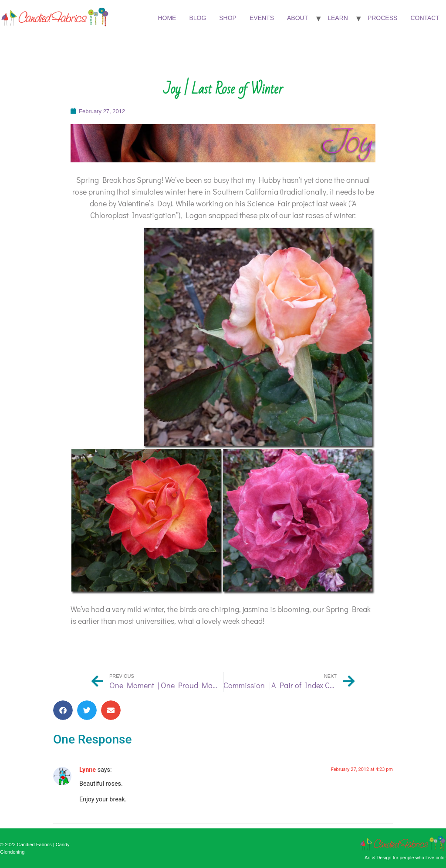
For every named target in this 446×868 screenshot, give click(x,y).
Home (167, 18)
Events (262, 18)
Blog (198, 18)
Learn (338, 18)
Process (382, 18)
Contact (425, 18)
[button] (63, 710)
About (297, 18)
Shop (228, 18)
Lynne (88, 770)
